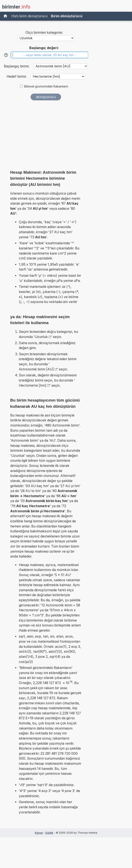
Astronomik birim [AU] (36, 369)
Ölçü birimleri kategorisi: (44, 33)
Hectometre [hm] (33, 385)
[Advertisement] (46, 137)
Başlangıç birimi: (17, 66)
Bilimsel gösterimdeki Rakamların (46, 86)
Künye (39, 833)
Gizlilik (49, 833)
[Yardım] (6, 55)
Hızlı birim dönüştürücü (29, 16)
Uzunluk (41, 337)
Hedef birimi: (17, 76)
